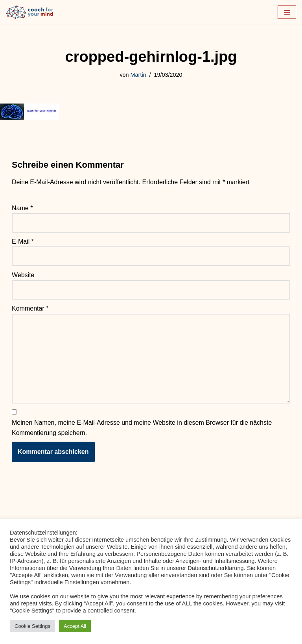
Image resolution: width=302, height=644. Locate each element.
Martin (138, 75)
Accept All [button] (75, 626)
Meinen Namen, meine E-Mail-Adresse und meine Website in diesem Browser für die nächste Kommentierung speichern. (142, 428)
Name (22, 208)
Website (23, 275)
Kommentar (30, 308)
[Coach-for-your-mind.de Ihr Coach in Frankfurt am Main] (31, 12)
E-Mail (23, 241)
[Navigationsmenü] (287, 12)
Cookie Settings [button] (32, 626)
